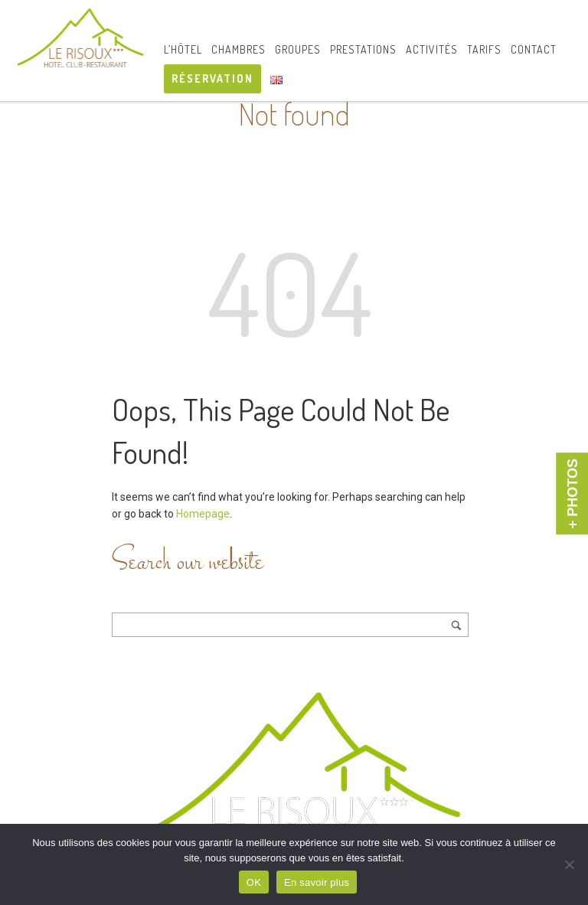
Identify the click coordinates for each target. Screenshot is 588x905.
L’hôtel (183, 49)
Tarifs (484, 49)
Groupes (298, 49)
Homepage (203, 514)
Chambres (238, 49)
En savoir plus (317, 882)
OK (254, 882)
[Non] (569, 864)
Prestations (363, 49)
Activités (432, 49)
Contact (534, 49)
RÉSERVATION (212, 78)
